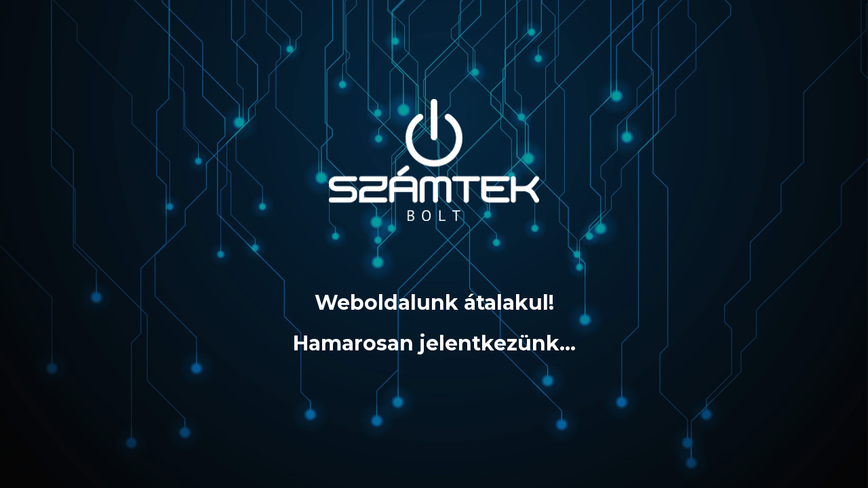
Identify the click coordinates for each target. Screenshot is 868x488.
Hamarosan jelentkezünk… (434, 343)
